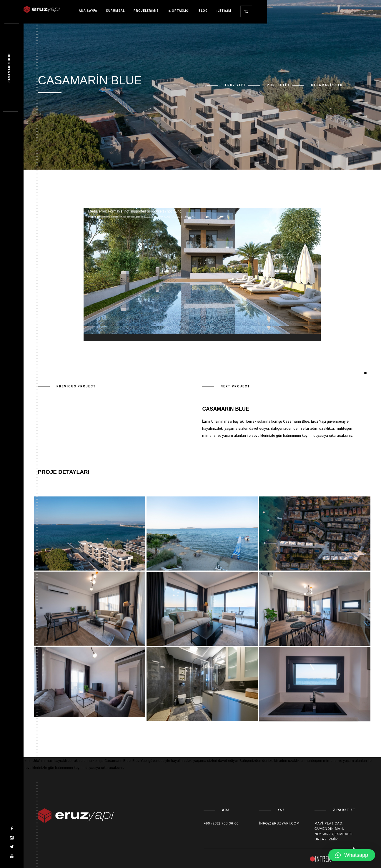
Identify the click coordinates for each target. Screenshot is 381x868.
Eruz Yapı (235, 85)
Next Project (235, 386)
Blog (203, 11)
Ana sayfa (88, 11)
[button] (352, 855)
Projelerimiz (146, 11)
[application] (202, 274)
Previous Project (76, 386)
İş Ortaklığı (179, 11)
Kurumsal (115, 11)
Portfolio (278, 85)
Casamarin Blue (9, 68)
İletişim (224, 11)
